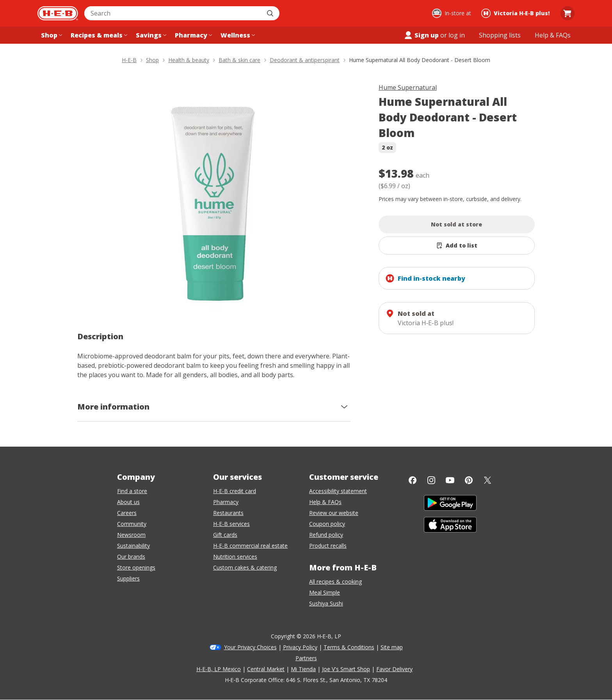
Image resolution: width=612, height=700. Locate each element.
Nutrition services (235, 557)
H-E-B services (231, 524)
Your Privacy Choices (250, 647)
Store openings (136, 567)
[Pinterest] (469, 480)
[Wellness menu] (237, 35)
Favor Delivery (394, 669)
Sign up (421, 35)
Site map (392, 647)
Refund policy (326, 535)
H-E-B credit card (235, 491)
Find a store (132, 491)
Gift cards (225, 535)
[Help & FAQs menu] (553, 35)
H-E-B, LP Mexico (219, 669)
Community (132, 524)
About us (128, 502)
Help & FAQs (325, 502)
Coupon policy (327, 524)
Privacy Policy (300, 647)
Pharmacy (226, 502)
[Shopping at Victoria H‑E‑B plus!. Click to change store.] (517, 13)
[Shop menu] (51, 35)
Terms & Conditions (349, 647)
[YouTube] (450, 480)
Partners (306, 658)
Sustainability (133, 546)
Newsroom (131, 535)
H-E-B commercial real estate (250, 546)
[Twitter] (487, 480)
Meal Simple (325, 592)
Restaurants (228, 513)
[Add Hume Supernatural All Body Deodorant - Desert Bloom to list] (457, 246)
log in (457, 35)
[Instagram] (431, 480)
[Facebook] (413, 480)
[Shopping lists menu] (500, 35)
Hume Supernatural (408, 87)
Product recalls (328, 546)
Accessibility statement (338, 491)
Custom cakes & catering (245, 567)
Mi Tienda (303, 669)
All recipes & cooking (335, 582)
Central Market (266, 669)
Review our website (334, 513)
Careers (127, 513)
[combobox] (173, 13)
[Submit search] (271, 13)
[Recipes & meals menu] (98, 35)
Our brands (131, 557)
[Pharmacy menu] (193, 35)
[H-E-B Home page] (58, 13)
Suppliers (128, 578)
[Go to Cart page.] (568, 13)
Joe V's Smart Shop (346, 669)
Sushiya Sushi (326, 603)
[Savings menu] (150, 35)
